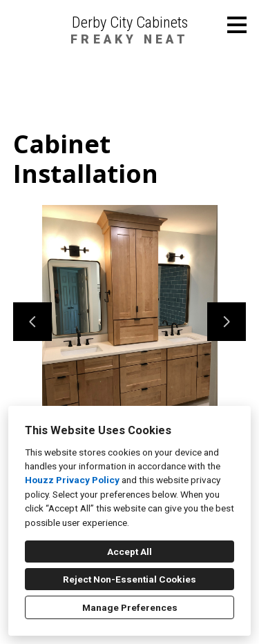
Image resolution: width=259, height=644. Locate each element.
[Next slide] (227, 322)
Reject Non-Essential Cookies (129, 579)
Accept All (129, 552)
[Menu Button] (237, 25)
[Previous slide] (32, 322)
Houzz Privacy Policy (72, 480)
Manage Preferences (130, 607)
